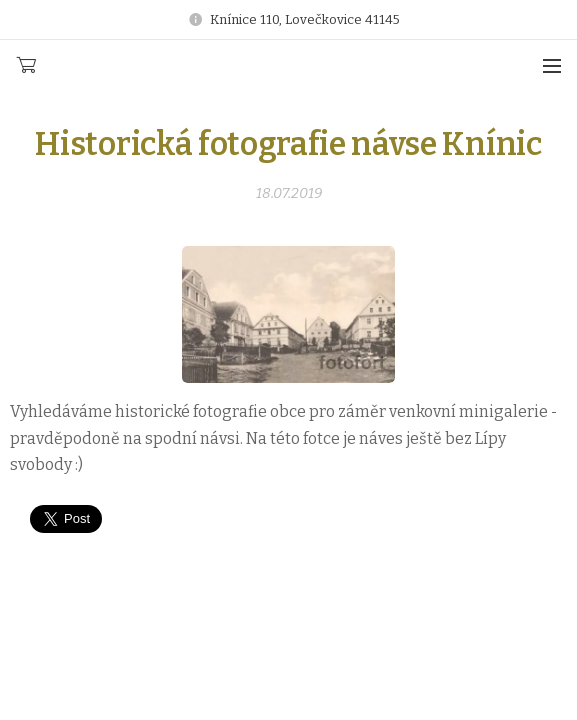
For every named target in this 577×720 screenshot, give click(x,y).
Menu (552, 66)
